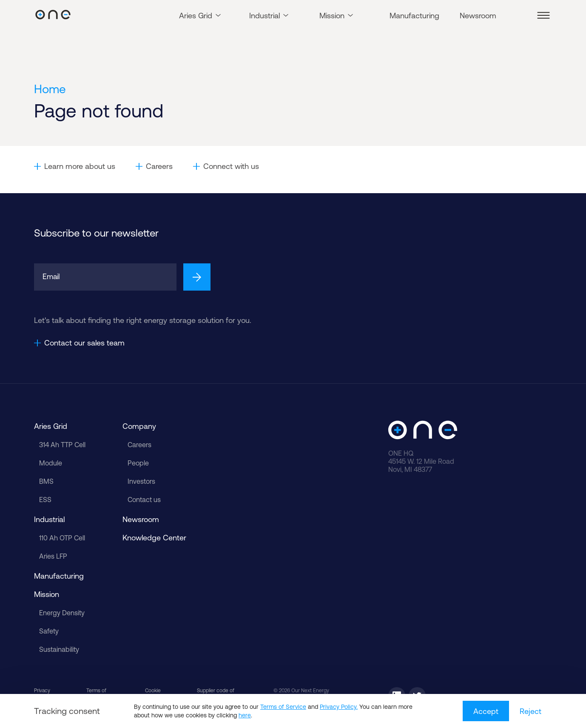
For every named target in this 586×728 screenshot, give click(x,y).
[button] (543, 15)
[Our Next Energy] (53, 15)
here (245, 715)
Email (51, 277)
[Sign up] (197, 277)
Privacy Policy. (339, 707)
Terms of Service (283, 707)
